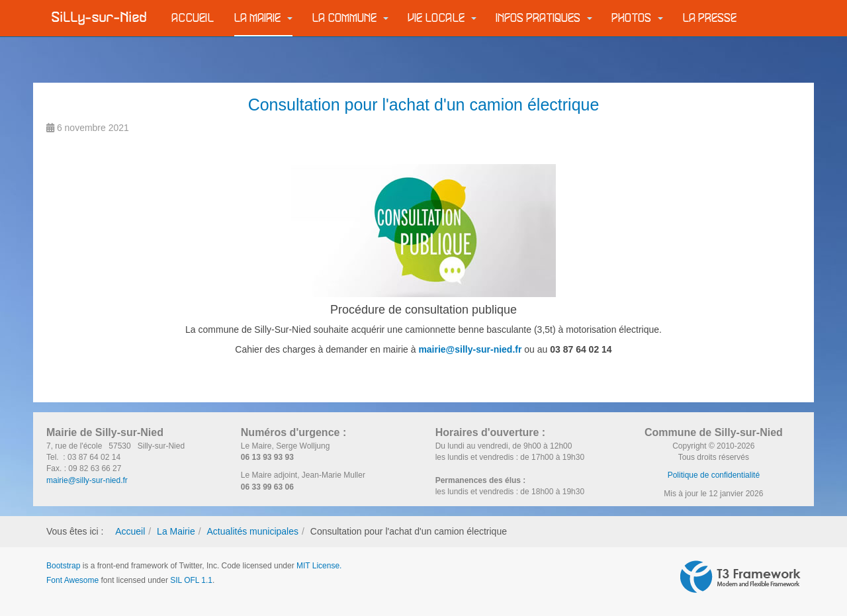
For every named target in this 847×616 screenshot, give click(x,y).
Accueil (193, 18)
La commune (350, 18)
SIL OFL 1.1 (191, 580)
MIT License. (319, 566)
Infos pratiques (544, 18)
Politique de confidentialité (714, 475)
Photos (638, 18)
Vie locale (442, 18)
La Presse (710, 18)
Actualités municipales (252, 531)
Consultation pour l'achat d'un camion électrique (424, 105)
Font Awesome (72, 580)
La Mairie (263, 18)
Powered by (740, 577)
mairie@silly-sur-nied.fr (470, 349)
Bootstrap (63, 566)
